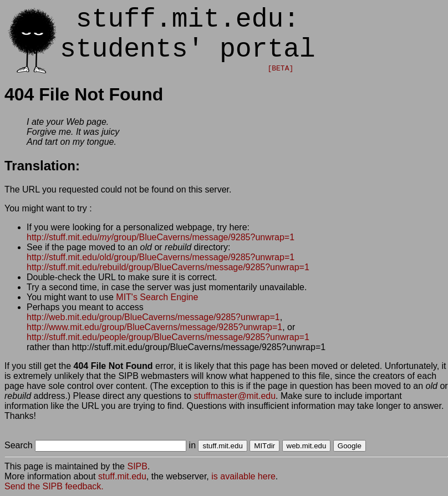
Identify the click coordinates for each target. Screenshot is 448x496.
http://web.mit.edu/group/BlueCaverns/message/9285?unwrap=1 (153, 317)
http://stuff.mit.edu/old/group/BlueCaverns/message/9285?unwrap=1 (161, 257)
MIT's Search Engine (157, 297)
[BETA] (280, 69)
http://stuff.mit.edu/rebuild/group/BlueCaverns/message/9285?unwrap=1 (168, 267)
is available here (243, 476)
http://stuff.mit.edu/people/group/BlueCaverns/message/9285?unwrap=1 (168, 337)
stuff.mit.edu (122, 476)
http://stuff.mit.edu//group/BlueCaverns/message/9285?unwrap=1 (161, 237)
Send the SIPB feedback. (54, 486)
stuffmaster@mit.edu (235, 396)
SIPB (137, 466)
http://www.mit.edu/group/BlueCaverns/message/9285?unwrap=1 (154, 327)
